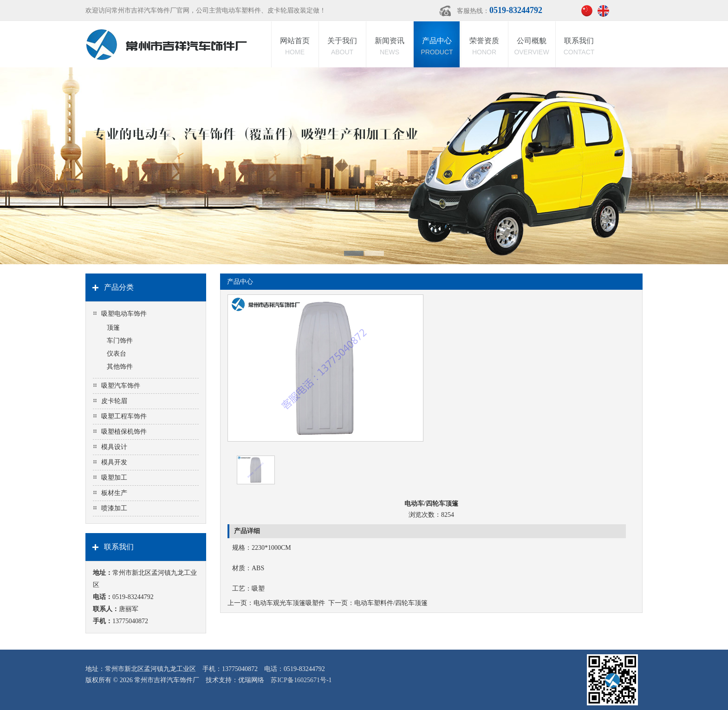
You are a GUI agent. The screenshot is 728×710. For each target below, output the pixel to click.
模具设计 (114, 447)
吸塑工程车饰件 (124, 416)
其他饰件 (120, 367)
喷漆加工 (114, 508)
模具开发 (114, 462)
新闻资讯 (390, 47)
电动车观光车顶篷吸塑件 (289, 603)
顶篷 (113, 328)
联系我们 (579, 47)
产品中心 (437, 47)
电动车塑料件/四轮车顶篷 (391, 603)
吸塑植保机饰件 (124, 432)
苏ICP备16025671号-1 (301, 680)
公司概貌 (532, 47)
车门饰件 (120, 341)
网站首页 (295, 47)
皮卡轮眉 (114, 401)
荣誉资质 (484, 47)
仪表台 (117, 354)
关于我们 (342, 47)
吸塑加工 (114, 478)
